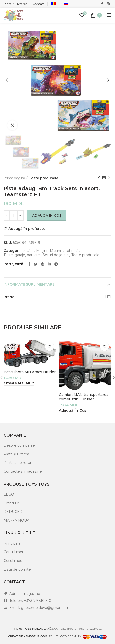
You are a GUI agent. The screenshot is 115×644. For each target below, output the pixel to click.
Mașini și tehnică (64, 251)
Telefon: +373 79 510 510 (30, 601)
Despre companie (19, 445)
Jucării (28, 251)
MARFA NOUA (17, 520)
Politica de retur (18, 463)
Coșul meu (13, 561)
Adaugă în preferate (27, 229)
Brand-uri (12, 503)
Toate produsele (44, 178)
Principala (12, 543)
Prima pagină (14, 178)
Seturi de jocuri (56, 255)
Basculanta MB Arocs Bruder (30, 372)
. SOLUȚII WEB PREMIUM (45, 636)
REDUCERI (14, 512)
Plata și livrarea (16, 454)
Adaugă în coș (47, 215)
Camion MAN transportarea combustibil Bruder (84, 397)
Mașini (42, 251)
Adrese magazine (25, 594)
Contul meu (14, 552)
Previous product (99, 178)
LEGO (9, 494)
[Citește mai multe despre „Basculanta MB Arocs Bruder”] (19, 383)
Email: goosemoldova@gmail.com (39, 608)
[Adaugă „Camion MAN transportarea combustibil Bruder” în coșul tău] (73, 411)
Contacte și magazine (23, 471)
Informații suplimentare (29, 284)
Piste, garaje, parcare (22, 255)
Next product (109, 178)
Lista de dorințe (17, 569)
